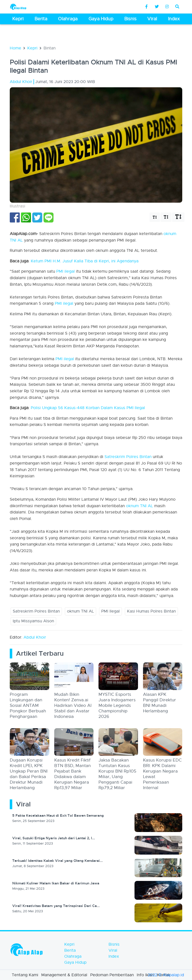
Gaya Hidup (75, 962)
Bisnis (114, 944)
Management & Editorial (64, 975)
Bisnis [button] (130, 19)
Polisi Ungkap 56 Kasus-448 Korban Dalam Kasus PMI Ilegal (88, 408)
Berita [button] (41, 19)
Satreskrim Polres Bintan (128, 457)
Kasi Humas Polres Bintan (151, 611)
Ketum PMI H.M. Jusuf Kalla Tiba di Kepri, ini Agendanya (85, 261)
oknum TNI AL (139, 506)
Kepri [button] (18, 19)
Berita (70, 950)
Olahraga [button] (68, 19)
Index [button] (174, 19)
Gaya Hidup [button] (101, 19)
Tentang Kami (25, 975)
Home (15, 48)
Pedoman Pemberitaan (112, 975)
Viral (113, 950)
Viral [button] (152, 19)
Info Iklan (145, 975)
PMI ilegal (65, 271)
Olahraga (73, 956)
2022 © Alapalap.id (166, 975)
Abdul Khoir (35, 637)
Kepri (32, 48)
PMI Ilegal (110, 611)
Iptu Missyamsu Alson (33, 621)
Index (114, 956)
